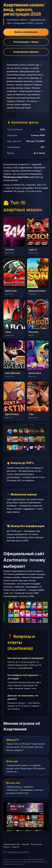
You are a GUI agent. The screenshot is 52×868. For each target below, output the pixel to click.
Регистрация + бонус (26, 42)
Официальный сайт (12, 844)
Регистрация (36, 844)
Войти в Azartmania (26, 32)
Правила (15, 847)
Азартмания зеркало (26, 52)
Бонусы (7, 847)
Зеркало (25, 844)
